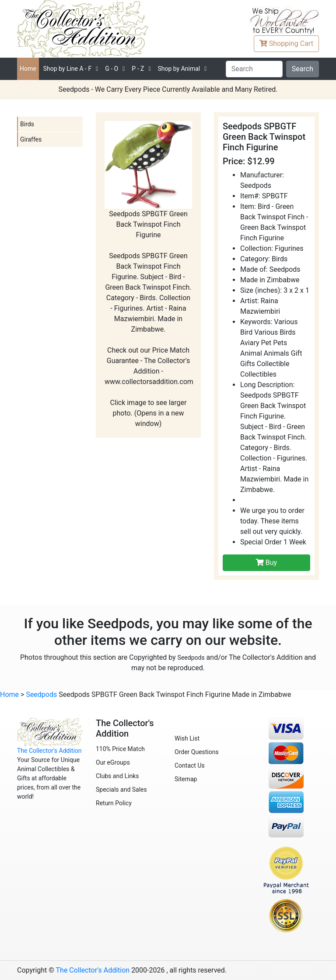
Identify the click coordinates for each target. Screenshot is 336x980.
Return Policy (114, 803)
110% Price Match (120, 749)
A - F (68, 69)
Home (28, 69)
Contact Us (190, 765)
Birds (27, 124)
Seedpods (191, 658)
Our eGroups (113, 762)
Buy (266, 563)
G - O (112, 69)
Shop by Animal (179, 69)
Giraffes (31, 139)
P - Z (138, 69)
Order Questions (197, 752)
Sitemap (186, 779)
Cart (286, 43)
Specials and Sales (121, 790)
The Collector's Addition (49, 751)
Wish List (187, 738)
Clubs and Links (117, 776)
